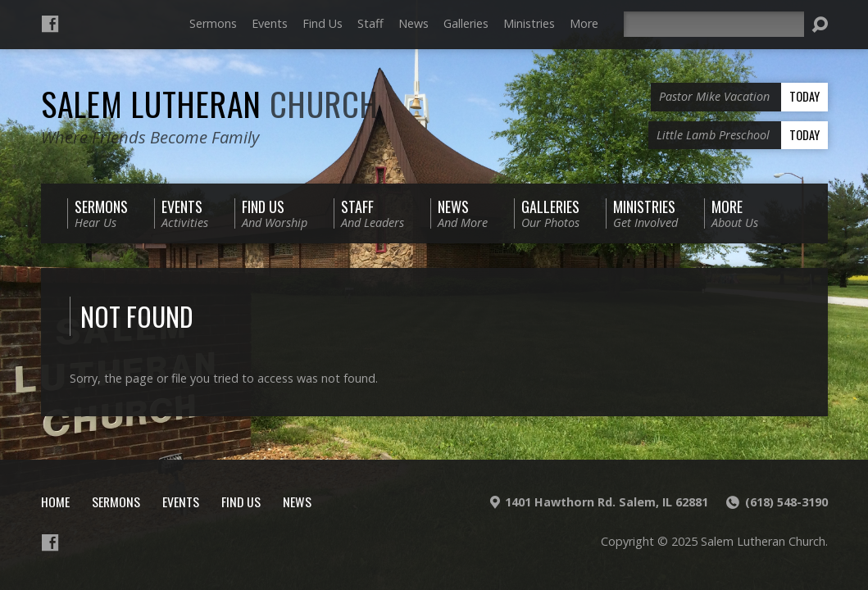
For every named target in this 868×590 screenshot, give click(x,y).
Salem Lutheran (210, 103)
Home (55, 501)
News (414, 23)
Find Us (323, 23)
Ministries (529, 23)
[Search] (714, 24)
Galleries (466, 23)
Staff (370, 23)
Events (270, 23)
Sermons (213, 23)
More (584, 23)
